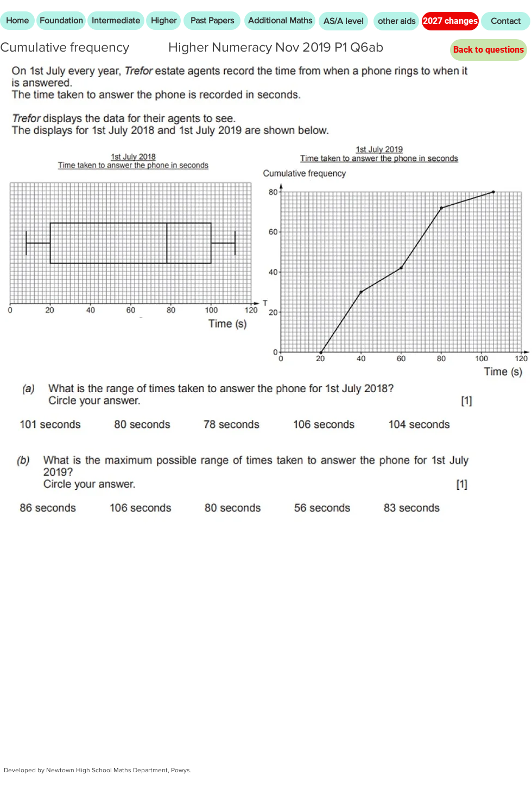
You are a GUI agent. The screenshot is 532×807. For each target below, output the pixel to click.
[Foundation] (61, 21)
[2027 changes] (450, 21)
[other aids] (396, 21)
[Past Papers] (212, 21)
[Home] (17, 21)
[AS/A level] (343, 21)
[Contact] (506, 21)
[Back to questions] (489, 50)
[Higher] (163, 21)
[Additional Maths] (280, 21)
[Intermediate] (116, 21)
